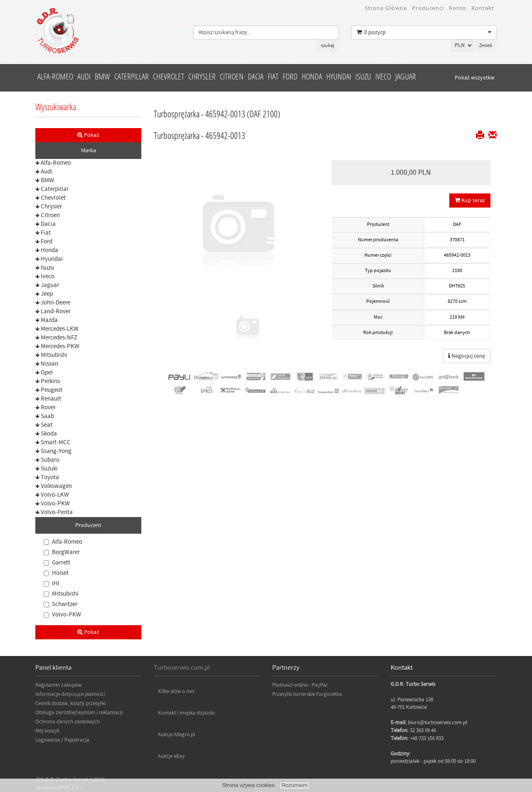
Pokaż (88, 135)
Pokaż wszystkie (475, 78)
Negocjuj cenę (467, 356)
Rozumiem (294, 785)
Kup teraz (470, 200)
